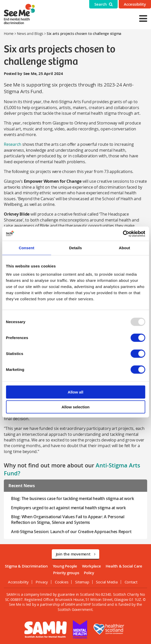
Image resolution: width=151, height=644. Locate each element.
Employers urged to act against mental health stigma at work (68, 508)
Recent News (22, 486)
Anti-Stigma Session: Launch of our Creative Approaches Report (71, 532)
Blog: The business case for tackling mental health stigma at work (72, 498)
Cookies (62, 582)
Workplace (92, 566)
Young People (65, 566)
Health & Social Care (124, 566)
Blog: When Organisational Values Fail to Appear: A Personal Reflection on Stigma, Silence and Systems (68, 520)
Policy (89, 573)
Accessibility (135, 4)
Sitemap (82, 582)
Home (9, 33)
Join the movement (76, 554)
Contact (131, 582)
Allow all (75, 392)
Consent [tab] (27, 248)
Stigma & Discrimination (26, 566)
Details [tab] (76, 248)
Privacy (42, 582)
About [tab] (125, 248)
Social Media (107, 582)
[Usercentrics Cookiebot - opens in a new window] (123, 234)
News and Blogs (30, 33)
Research (13, 144)
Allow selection (75, 407)
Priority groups (66, 573)
